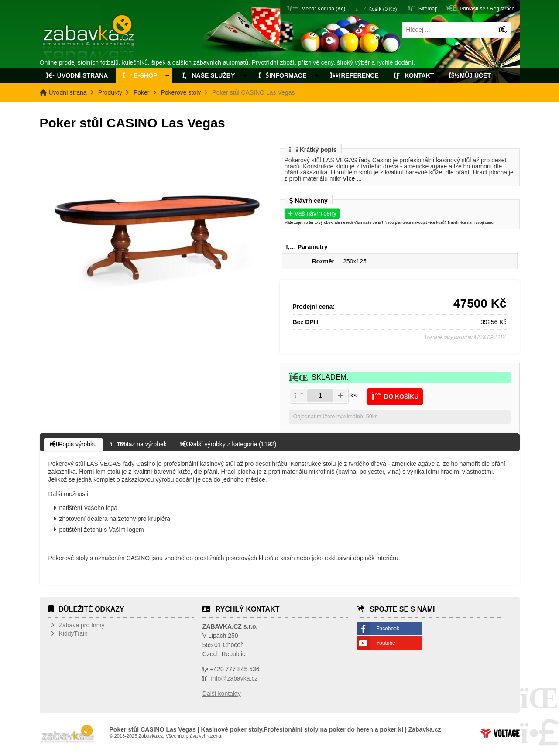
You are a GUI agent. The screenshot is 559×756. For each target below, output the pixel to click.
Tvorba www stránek (500, 733)
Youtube (386, 643)
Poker (142, 92)
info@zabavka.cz (235, 678)
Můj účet (470, 75)
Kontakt (414, 75)
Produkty (110, 92)
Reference (354, 75)
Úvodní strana (89, 38)
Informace (282, 75)
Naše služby (208, 75)
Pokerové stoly (181, 92)
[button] (316, 8)
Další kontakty (222, 694)
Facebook (388, 629)
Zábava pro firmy (82, 625)
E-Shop (140, 75)
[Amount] (320, 396)
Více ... (352, 178)
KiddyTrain (73, 633)
